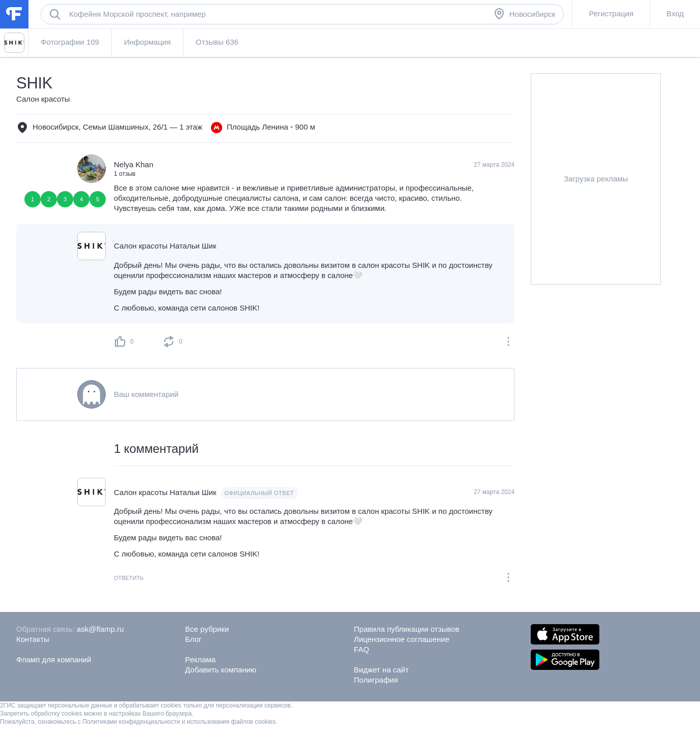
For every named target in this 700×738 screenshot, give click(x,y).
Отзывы (217, 42)
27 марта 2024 (494, 492)
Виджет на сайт (381, 670)
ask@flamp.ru (100, 629)
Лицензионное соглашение (402, 639)
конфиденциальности (150, 722)
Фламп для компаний (54, 659)
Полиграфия (376, 680)
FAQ (361, 649)
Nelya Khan (134, 164)
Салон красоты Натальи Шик (165, 246)
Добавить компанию (221, 670)
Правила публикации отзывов (406, 629)
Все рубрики (207, 629)
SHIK (34, 83)
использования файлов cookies (231, 722)
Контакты (33, 639)
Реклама (200, 659)
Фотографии (70, 42)
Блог (193, 639)
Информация (147, 42)
